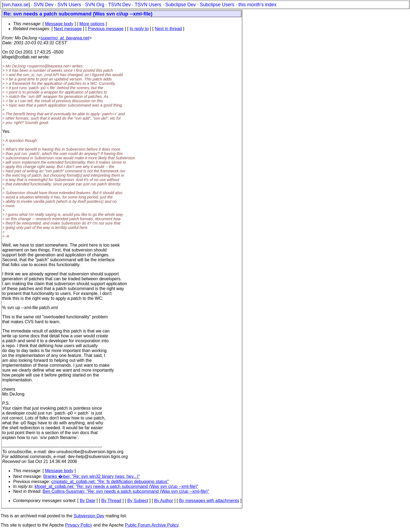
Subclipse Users (217, 5)
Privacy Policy (79, 525)
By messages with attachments (209, 501)
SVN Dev (44, 5)
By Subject (138, 501)
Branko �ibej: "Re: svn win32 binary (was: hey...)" (91, 476)
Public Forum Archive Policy (152, 525)
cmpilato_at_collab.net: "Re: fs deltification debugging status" (110, 482)
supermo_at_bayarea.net (65, 38)
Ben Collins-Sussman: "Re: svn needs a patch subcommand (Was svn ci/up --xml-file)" (126, 491)
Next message (68, 29)
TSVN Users (148, 5)
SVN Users (69, 5)
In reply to (139, 29)
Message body (59, 24)
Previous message (106, 29)
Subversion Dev (89, 516)
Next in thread (168, 29)
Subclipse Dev (181, 5)
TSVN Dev (119, 5)
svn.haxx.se (16, 5)
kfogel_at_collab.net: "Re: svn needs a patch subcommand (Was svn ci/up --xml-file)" (116, 486)
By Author (164, 501)
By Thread (111, 501)
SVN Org (95, 5)
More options (92, 24)
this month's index (257, 5)
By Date (87, 501)
